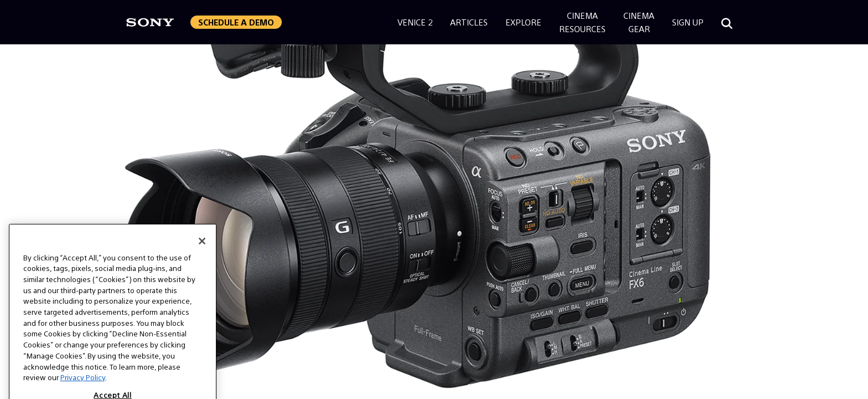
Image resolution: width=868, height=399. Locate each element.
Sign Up (688, 22)
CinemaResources (582, 22)
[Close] (202, 253)
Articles (469, 22)
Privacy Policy (83, 389)
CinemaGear (639, 22)
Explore (523, 22)
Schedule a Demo (236, 22)
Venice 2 (415, 22)
